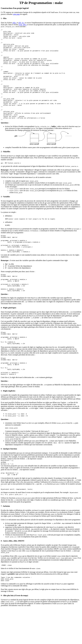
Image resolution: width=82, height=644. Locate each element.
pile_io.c (21, 23)
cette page (16, 14)
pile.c (15, 23)
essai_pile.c (23, 25)
